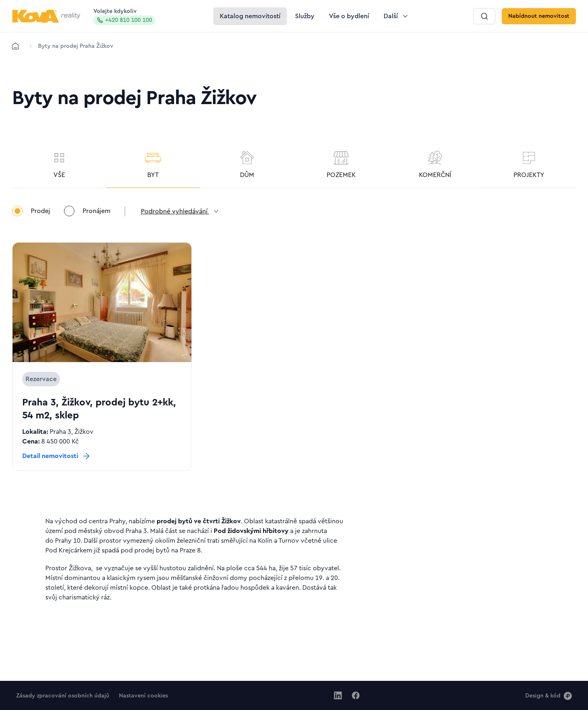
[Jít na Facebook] (356, 695)
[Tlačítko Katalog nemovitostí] (250, 16)
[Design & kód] (549, 695)
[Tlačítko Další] (396, 16)
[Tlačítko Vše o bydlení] (349, 16)
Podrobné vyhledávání (181, 212)
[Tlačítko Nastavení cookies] (143, 695)
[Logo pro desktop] (46, 16)
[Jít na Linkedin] (338, 695)
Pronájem (88, 212)
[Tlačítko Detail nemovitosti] (57, 457)
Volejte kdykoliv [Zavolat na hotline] (124, 17)
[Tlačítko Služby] (305, 16)
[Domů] (15, 46)
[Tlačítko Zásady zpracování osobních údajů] (63, 695)
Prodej (31, 212)
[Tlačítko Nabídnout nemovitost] (539, 16)
